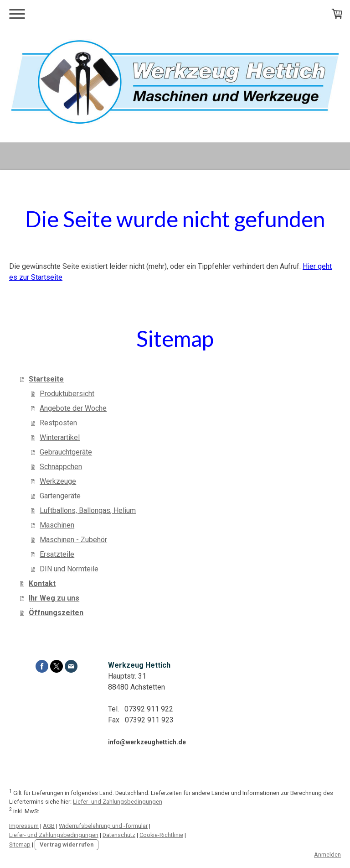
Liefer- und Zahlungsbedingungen (118, 802)
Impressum (24, 826)
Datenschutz (119, 835)
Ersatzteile (57, 554)
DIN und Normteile (69, 569)
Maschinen (57, 525)
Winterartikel (60, 437)
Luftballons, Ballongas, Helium (88, 510)
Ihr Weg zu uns (54, 598)
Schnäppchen (61, 467)
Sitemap (20, 844)
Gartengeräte (60, 496)
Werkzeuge (58, 481)
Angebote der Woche (73, 408)
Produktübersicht (67, 394)
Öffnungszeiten (56, 613)
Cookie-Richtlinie (161, 835)
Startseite (46, 379)
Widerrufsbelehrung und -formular (103, 826)
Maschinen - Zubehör (73, 540)
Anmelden (327, 855)
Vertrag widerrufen (67, 844)
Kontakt (42, 583)
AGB (49, 826)
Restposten (58, 423)
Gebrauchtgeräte (66, 452)
